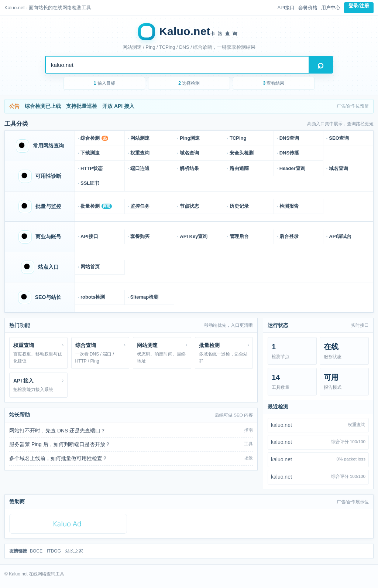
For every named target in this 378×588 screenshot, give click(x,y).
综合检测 (94, 138)
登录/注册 (359, 6)
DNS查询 (289, 138)
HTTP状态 (92, 168)
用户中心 (331, 8)
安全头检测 (242, 153)
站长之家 (74, 551)
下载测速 (90, 153)
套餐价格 (308, 8)
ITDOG (54, 551)
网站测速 (140, 138)
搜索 (320, 65)
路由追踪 (239, 168)
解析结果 (189, 168)
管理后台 (239, 236)
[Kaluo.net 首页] (189, 32)
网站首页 (90, 267)
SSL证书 (90, 183)
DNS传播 (289, 153)
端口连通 (140, 168)
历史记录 (239, 206)
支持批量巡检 (82, 106)
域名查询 (189, 153)
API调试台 (340, 236)
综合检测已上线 (43, 106)
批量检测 (96, 206)
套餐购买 (140, 236)
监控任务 (140, 206)
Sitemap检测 (145, 297)
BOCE (36, 551)
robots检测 (93, 297)
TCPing (238, 138)
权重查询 (140, 153)
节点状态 (189, 206)
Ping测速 (190, 138)
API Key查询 (194, 236)
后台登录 (289, 236)
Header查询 (292, 168)
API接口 (286, 8)
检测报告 (289, 206)
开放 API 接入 (118, 106)
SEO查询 (339, 138)
